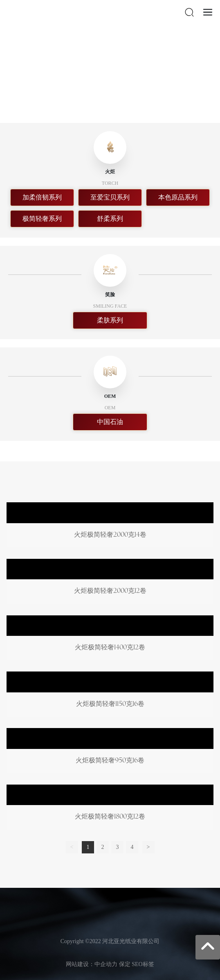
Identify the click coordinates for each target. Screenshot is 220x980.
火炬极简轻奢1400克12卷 (110, 640)
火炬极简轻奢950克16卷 (110, 752)
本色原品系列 (178, 197)
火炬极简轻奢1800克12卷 (110, 809)
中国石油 (110, 422)
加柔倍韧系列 (42, 197)
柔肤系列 (110, 320)
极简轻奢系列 (42, 219)
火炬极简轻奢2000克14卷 (110, 526)
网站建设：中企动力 (92, 964)
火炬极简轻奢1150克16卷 (110, 696)
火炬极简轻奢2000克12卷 (110, 583)
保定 (125, 964)
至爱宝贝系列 (110, 197)
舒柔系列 (110, 219)
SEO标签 (143, 964)
